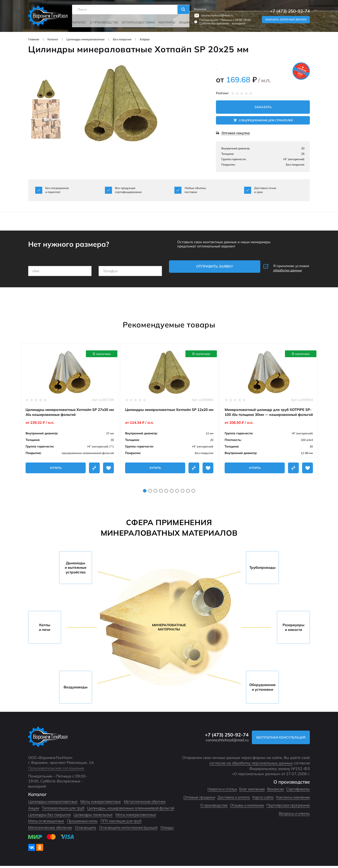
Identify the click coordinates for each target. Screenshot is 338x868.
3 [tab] (156, 493)
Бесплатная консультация (278, 739)
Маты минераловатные (101, 804)
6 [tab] (172, 493)
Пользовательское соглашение (56, 770)
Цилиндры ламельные (93, 817)
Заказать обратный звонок (286, 18)
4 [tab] (161, 493)
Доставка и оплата (234, 799)
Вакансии (275, 791)
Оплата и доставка (137, 21)
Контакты (164, 21)
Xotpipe (145, 39)
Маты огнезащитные (46, 823)
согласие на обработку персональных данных (251, 765)
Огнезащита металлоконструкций (128, 830)
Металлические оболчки (145, 804)
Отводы (167, 830)
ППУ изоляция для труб (121, 823)
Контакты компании (293, 799)
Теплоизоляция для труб (63, 810)
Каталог (81, 21)
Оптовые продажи (199, 799)
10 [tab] (193, 493)
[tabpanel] (70, 408)
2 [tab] (150, 493)
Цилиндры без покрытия (49, 817)
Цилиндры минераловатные (86, 39)
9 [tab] (188, 493)
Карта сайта (263, 799)
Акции (181, 21)
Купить (56, 465)
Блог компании (252, 791)
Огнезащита (86, 830)
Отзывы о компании (247, 807)
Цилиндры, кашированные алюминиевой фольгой (131, 810)
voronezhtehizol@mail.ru (215, 14)
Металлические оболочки (50, 830)
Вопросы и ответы (294, 815)
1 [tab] (145, 493)
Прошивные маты (82, 823)
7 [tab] (177, 493)
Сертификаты (298, 791)
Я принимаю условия (278, 267)
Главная (34, 39)
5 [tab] (166, 493)
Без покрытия (122, 39)
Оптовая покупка (236, 134)
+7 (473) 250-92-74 (290, 10)
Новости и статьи (222, 791)
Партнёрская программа (288, 807)
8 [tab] (182, 493)
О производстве (104, 21)
